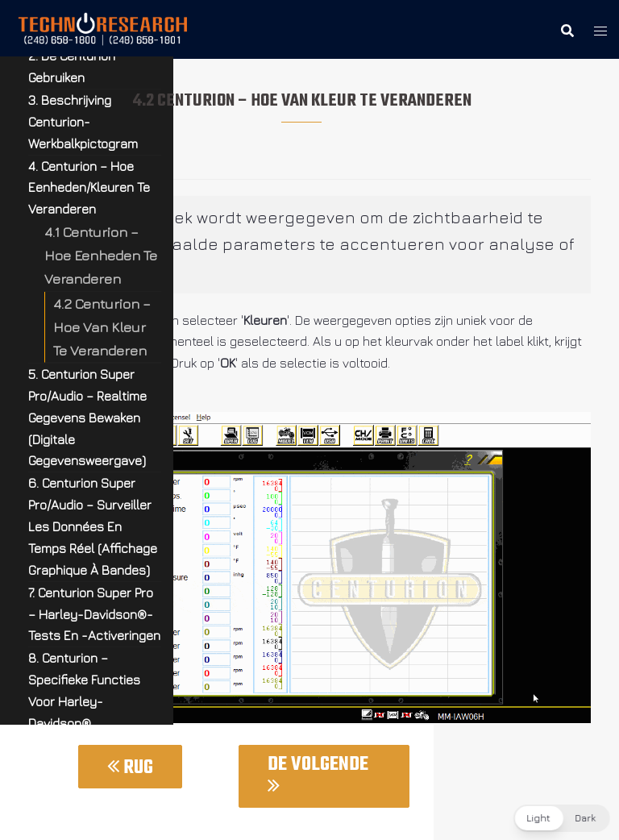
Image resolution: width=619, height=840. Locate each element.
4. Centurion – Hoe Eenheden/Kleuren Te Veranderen (89, 188)
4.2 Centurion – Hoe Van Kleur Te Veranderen (102, 327)
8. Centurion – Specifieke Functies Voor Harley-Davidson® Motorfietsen (84, 701)
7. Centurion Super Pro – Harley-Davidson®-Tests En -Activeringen (94, 614)
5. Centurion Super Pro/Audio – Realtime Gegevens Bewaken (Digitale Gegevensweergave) (87, 418)
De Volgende (318, 773)
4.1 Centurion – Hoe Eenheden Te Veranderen (101, 255)
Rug (130, 768)
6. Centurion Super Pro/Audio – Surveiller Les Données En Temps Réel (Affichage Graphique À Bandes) (93, 526)
